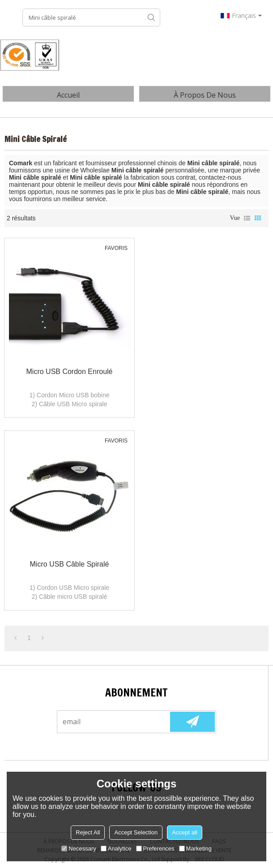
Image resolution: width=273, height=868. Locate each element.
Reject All (88, 832)
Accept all (184, 832)
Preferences (155, 849)
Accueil (68, 95)
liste (247, 218)
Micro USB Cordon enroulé (70, 372)
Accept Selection (136, 832)
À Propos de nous (205, 95)
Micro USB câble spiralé (70, 564)
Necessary (79, 849)
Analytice (116, 849)
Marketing (195, 849)
